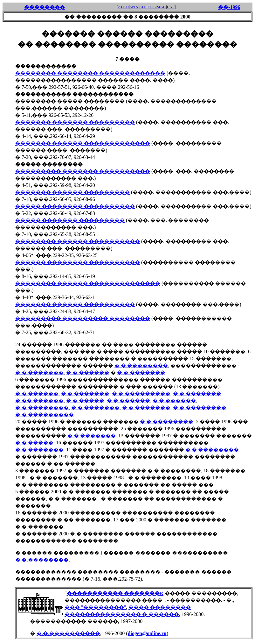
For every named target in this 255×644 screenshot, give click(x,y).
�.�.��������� (141, 394)
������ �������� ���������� (78, 262)
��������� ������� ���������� (83, 171)
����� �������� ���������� (75, 206)
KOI (143, 7)
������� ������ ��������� (72, 192)
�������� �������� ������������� (90, 73)
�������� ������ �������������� (88, 283)
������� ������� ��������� (75, 122)
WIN (134, 7)
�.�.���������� (68, 633)
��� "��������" (95, 607)
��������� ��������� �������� (83, 318)
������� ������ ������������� (83, 143)
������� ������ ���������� (75, 304)
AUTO (124, 7)
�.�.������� (39, 372)
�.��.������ (39, 401)
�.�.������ (88, 372)
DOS (152, 7)
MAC (161, 7)
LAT (171, 7)
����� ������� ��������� (70, 220)
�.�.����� (85, 401)
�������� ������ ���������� (78, 241)
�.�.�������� (141, 365)
